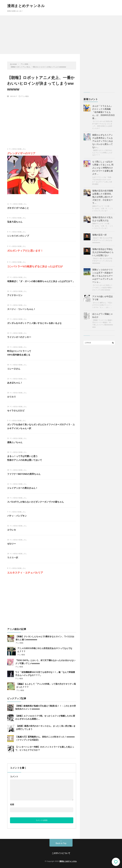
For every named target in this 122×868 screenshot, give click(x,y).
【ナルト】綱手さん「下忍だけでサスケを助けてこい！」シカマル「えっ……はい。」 (102, 305)
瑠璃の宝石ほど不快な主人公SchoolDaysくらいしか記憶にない (103, 252)
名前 (12, 804)
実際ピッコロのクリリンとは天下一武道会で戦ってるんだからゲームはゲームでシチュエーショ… (103, 276)
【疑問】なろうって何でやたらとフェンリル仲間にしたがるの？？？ (102, 153)
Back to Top (61, 843)
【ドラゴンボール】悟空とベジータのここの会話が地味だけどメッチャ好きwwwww (102, 288)
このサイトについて (61, 853)
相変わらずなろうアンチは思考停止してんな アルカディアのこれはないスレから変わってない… (103, 141)
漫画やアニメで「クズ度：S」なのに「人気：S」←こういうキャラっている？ (103, 208)
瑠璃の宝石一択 (99, 235)
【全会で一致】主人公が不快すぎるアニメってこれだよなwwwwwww (102, 240)
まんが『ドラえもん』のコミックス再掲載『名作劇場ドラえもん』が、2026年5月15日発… (103, 112)
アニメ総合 (25, 96)
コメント (14, 777)
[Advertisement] (61, 35)
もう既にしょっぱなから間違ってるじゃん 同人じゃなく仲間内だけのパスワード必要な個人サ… (103, 168)
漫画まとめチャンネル (26, 6)
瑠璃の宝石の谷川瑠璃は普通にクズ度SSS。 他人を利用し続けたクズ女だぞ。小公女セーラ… (103, 197)
